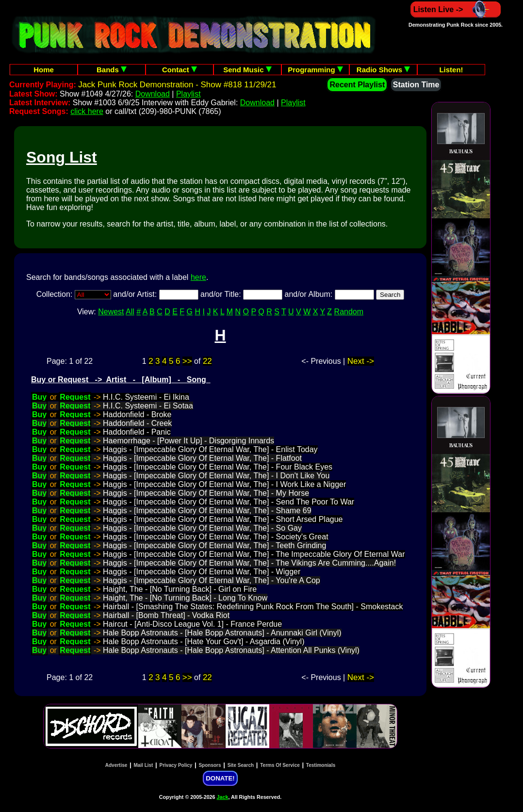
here (198, 277)
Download (153, 94)
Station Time (416, 85)
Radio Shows (383, 70)
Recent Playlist (357, 85)
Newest (111, 312)
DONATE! (220, 778)
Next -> (361, 361)
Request (75, 397)
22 (207, 361)
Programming (315, 70)
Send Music (247, 70)
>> (187, 361)
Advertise (116, 765)
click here (87, 111)
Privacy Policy (176, 765)
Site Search (241, 765)
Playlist (188, 94)
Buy (39, 397)
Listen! (451, 70)
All (130, 312)
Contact (180, 70)
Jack (223, 797)
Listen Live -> (456, 9)
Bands (112, 70)
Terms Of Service (280, 765)
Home (44, 70)
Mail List (143, 765)
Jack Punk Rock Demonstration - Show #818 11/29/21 (177, 85)
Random (349, 312)
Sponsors (210, 765)
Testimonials (321, 765)
